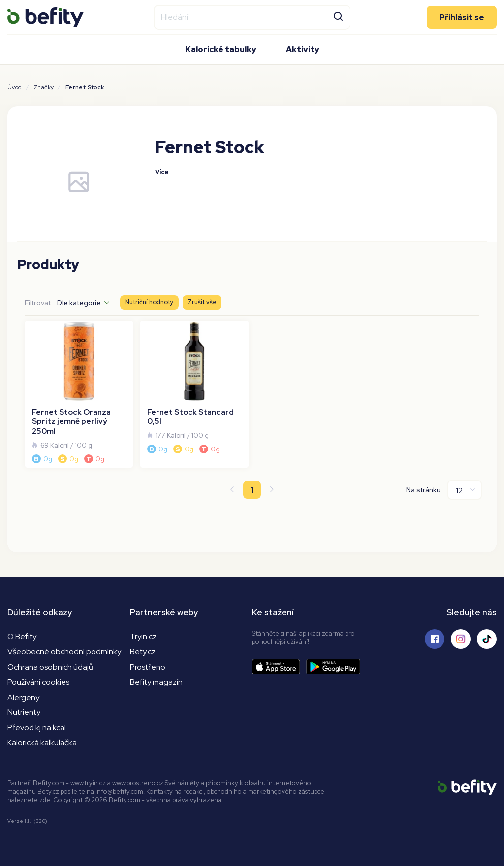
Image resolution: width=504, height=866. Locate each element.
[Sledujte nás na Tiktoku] (487, 639)
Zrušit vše (202, 302)
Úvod (15, 87)
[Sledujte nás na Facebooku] (435, 639)
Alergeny (23, 697)
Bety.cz (143, 652)
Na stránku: (424, 490)
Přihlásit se (462, 17)
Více (162, 172)
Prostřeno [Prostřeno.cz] (148, 667)
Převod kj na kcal (37, 727)
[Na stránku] (465, 490)
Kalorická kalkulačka (42, 743)
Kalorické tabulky (221, 49)
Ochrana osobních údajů (50, 667)
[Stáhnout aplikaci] (279, 667)
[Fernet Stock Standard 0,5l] (194, 395)
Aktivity (303, 49)
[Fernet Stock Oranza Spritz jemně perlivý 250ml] (79, 395)
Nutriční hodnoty (149, 302)
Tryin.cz (143, 636)
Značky (44, 87)
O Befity (22, 636)
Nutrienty (24, 712)
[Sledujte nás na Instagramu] (461, 639)
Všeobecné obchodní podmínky (64, 652)
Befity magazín (156, 682)
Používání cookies (38, 682)
